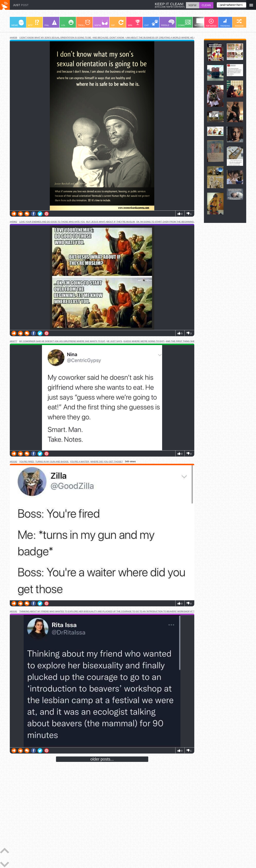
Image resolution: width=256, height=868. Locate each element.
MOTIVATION (201, 22)
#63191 (13, 611)
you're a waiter (79, 462)
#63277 (13, 341)
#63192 (13, 462)
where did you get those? (106, 462)
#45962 (13, 222)
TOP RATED (211, 23)
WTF (33, 23)
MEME (18, 23)
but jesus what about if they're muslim (111, 222)
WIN (134, 23)
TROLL (84, 23)
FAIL (51, 23)
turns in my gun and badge (52, 462)
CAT (151, 23)
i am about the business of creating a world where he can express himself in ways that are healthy (188, 38)
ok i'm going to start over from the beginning (165, 222)
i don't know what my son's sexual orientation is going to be (55, 38)
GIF (117, 23)
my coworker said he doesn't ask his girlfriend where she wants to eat (62, 341)
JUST (21, 5)
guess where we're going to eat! (144, 341)
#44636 (13, 38)
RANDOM (239, 23)
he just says (114, 341)
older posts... (102, 759)
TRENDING (225, 23)
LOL (67, 23)
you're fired (27, 462)
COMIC (184, 23)
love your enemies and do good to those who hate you (52, 222)
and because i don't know (108, 38)
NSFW (101, 23)
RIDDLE (168, 23)
